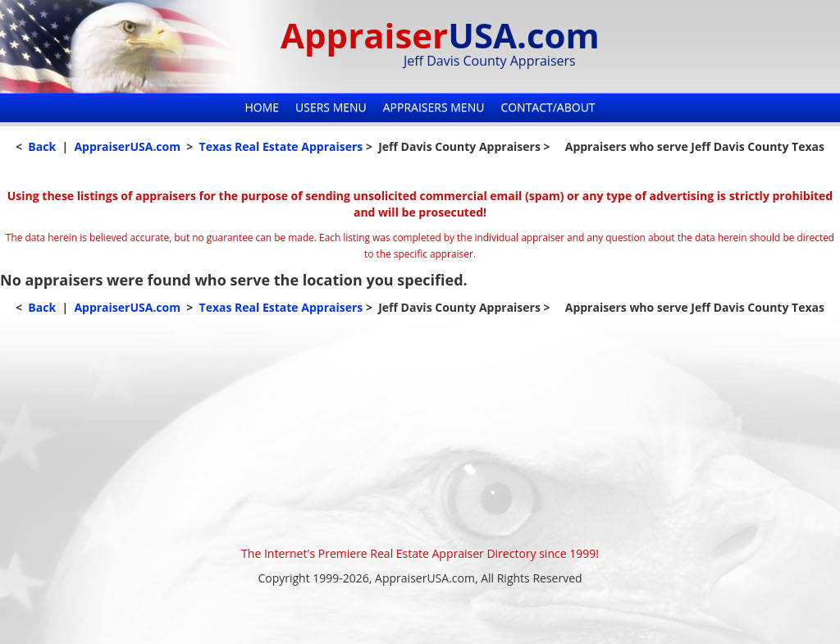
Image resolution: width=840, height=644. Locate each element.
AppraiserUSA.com (127, 146)
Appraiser (440, 35)
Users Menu (331, 107)
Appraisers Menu (434, 107)
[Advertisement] (420, 431)
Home (262, 107)
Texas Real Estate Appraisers (281, 146)
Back (42, 146)
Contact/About (548, 107)
